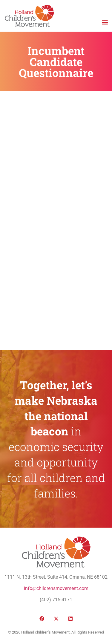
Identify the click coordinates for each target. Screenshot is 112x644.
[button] (105, 22)
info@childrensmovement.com (56, 588)
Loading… (56, 220)
